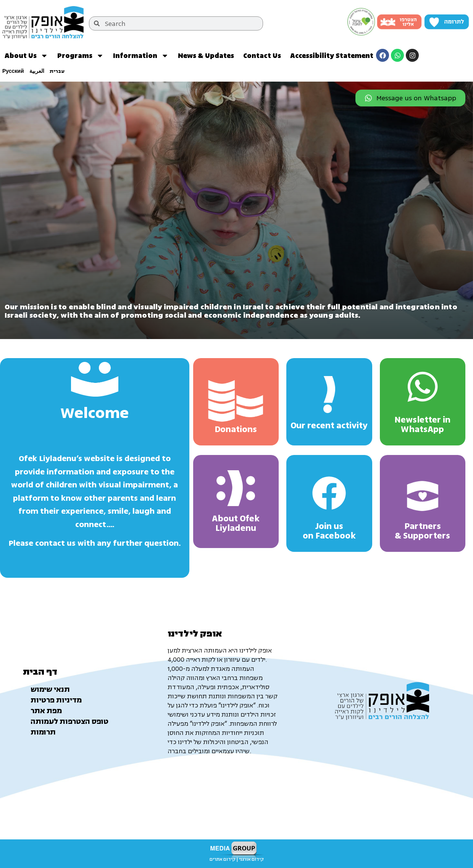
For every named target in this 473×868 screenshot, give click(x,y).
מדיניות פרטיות (56, 700)
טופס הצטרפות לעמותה (69, 722)
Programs (81, 56)
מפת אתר (46, 711)
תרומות (43, 732)
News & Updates (206, 56)
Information (141, 56)
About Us (26, 56)
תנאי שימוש (50, 690)
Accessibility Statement (332, 56)
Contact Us (262, 56)
